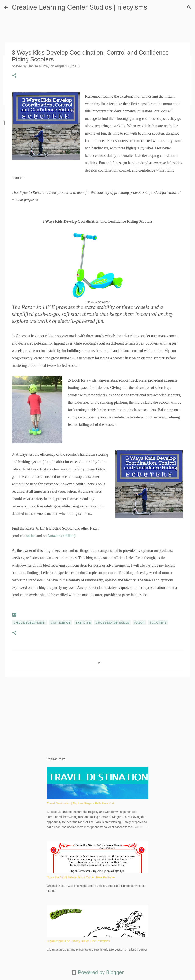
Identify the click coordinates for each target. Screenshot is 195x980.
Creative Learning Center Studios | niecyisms (80, 7)
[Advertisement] (97, 713)
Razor (139, 623)
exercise (83, 623)
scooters (158, 623)
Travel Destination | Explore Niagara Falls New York (81, 803)
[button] (14, 76)
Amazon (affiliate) (61, 536)
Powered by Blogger (98, 972)
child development (30, 623)
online (31, 536)
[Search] (189, 7)
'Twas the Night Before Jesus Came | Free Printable (81, 877)
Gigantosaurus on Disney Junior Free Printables (78, 941)
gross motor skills (112, 623)
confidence (61, 623)
